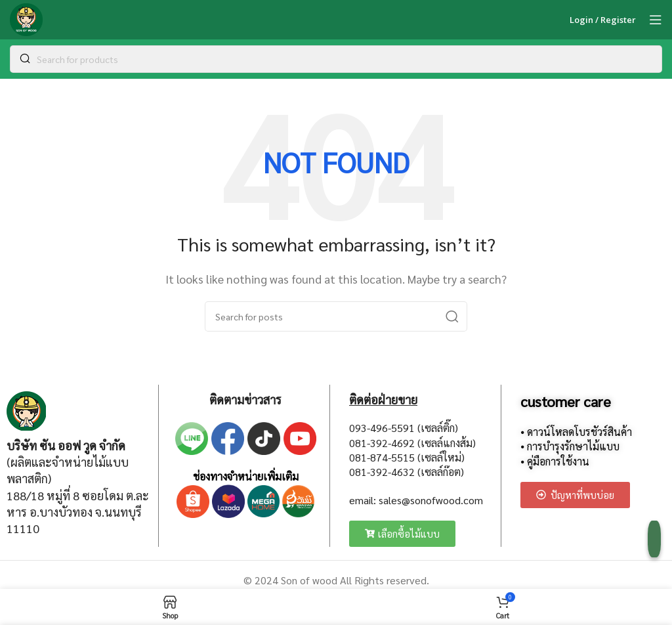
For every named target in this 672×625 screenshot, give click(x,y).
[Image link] (26, 409)
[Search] (336, 59)
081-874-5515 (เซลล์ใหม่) (407, 457)
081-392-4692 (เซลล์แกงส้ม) (412, 443)
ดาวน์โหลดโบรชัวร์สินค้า (579, 432)
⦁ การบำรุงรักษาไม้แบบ (570, 446)
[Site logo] (26, 18)
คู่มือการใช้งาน (558, 461)
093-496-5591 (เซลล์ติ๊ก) (404, 428)
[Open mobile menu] (656, 20)
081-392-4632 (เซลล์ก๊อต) (407, 472)
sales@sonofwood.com (431, 500)
